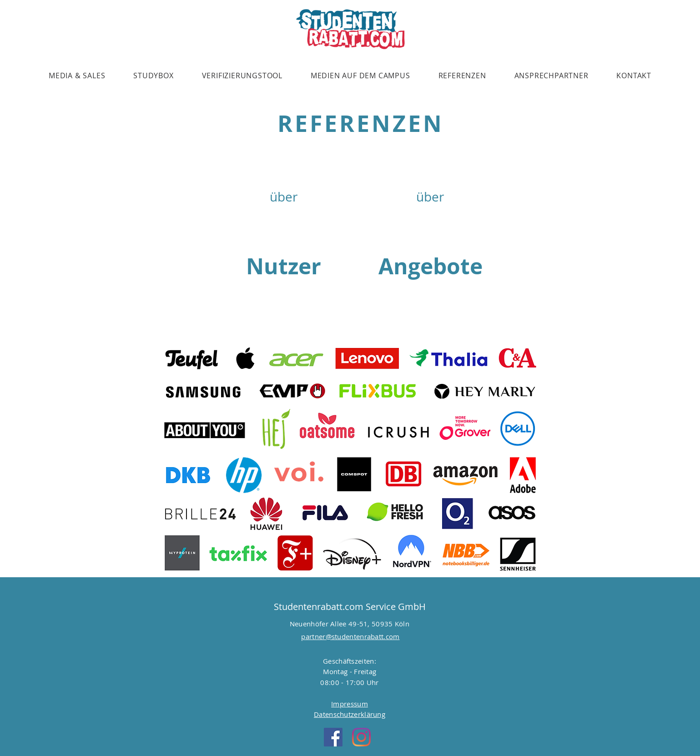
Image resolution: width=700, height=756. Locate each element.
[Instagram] (361, 737)
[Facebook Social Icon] (333, 737)
